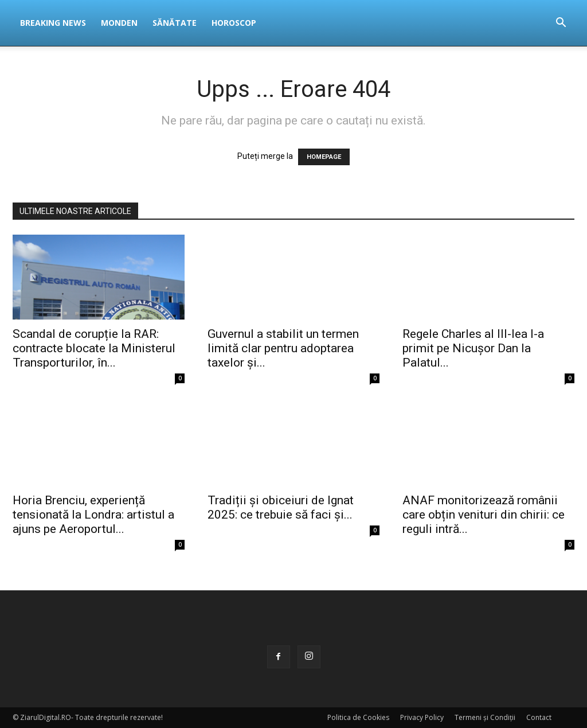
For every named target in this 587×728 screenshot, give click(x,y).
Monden (119, 23)
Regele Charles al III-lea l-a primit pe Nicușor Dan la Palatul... (473, 348)
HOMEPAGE (324, 157)
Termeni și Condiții (485, 717)
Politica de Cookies (358, 717)
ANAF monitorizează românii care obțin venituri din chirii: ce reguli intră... (484, 515)
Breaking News (53, 23)
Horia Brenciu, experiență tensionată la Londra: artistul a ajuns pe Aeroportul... (93, 515)
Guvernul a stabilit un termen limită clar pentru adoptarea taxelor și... (283, 348)
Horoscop (234, 23)
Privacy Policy (422, 717)
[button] (561, 24)
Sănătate (175, 23)
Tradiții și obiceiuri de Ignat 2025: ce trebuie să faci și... (281, 507)
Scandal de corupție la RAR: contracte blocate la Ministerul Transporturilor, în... (94, 348)
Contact (539, 717)
